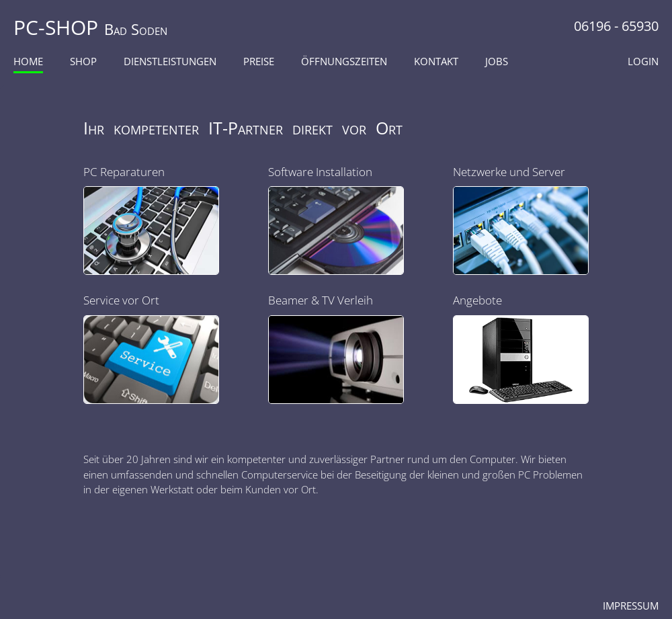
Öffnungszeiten (344, 61)
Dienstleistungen (170, 61)
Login (643, 61)
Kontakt (436, 61)
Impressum (631, 606)
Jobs (497, 61)
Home (28, 61)
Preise (259, 61)
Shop (83, 61)
